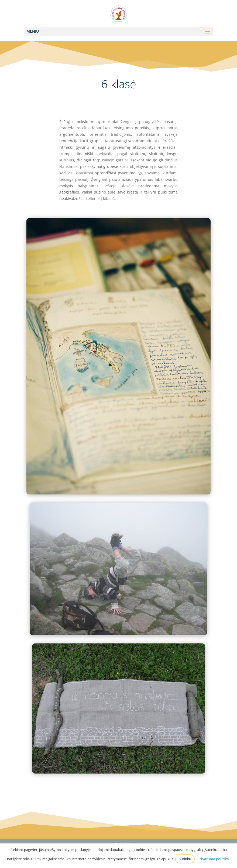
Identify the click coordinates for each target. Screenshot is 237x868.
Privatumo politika (213, 859)
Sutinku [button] (185, 859)
